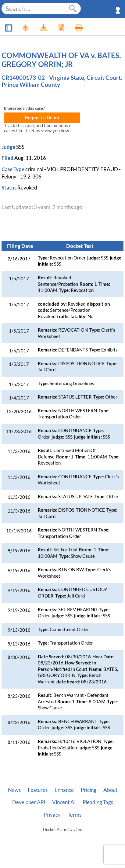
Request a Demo (42, 118)
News (14, 790)
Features (38, 790)
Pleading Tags (98, 802)
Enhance (64, 790)
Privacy (52, 815)
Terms (75, 815)
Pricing (89, 790)
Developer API (29, 802)
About (110, 790)
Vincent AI (64, 802)
